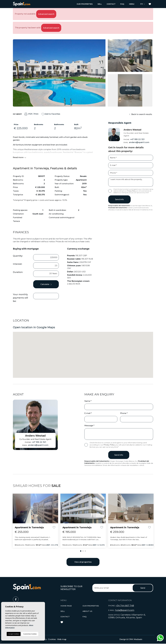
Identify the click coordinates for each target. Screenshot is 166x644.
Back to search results (141, 114)
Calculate (46, 284)
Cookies (52, 639)
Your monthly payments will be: (20, 298)
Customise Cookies (30, 634)
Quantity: (18, 256)
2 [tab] (83, 551)
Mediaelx (138, 639)
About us (87, 611)
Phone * (124, 413)
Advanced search (46, 14)
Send (143, 588)
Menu (132, 4)
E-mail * (88, 413)
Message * (89, 426)
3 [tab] (85, 551)
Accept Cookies (14, 634)
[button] (85, 4)
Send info (119, 199)
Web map (62, 639)
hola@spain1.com (125, 610)
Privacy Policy (132, 191)
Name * (88, 401)
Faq (122, 4)
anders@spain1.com (136, 142)
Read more (19, 157)
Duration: (18, 272)
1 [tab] (81, 551)
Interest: (18, 264)
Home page (66, 606)
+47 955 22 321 (134, 139)
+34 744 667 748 (125, 606)
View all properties (83, 562)
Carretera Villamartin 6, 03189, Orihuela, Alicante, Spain (127, 616)
